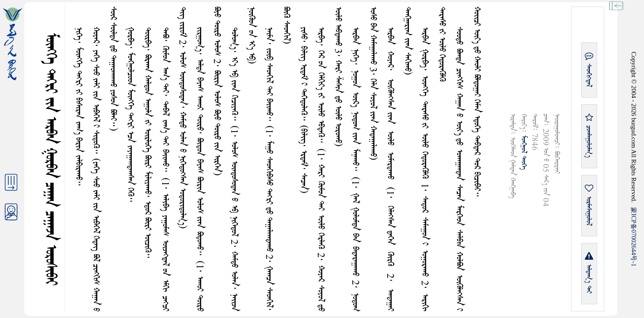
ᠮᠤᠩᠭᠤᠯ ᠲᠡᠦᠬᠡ (524, 152)
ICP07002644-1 (634, 237)
